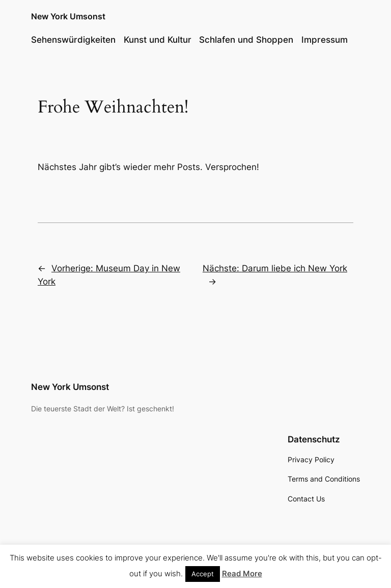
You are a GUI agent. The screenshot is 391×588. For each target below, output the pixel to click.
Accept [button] (203, 574)
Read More (242, 573)
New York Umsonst (68, 16)
